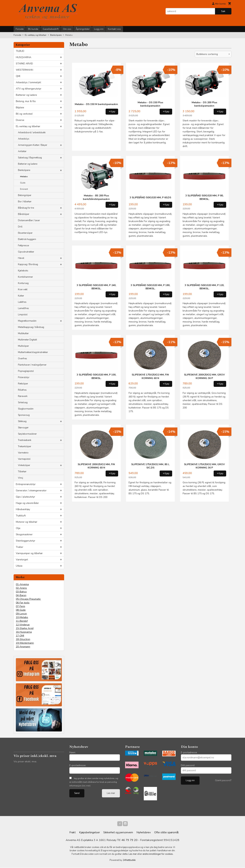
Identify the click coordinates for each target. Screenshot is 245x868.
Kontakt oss (114, 29)
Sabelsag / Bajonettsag (30, 158)
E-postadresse (189, 752)
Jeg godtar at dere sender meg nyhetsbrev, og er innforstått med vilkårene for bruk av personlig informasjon (94, 782)
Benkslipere (24, 170)
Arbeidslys (24, 139)
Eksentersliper (25, 233)
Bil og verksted (24, 114)
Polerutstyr (24, 377)
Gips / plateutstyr (25, 497)
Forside (20, 29)
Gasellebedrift (51, 29)
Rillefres (22, 390)
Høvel (21, 258)
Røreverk (23, 396)
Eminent (24, 189)
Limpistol (23, 315)
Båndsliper (24, 214)
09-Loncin (21, 614)
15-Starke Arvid (25, 628)
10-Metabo (22, 617)
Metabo (24, 176)
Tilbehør (22, 472)
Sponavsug (24, 415)
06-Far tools (23, 603)
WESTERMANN (24, 70)
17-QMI (20, 636)
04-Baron (21, 595)
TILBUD (20, 51)
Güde (23, 183)
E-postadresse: (78, 765)
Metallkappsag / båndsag (31, 327)
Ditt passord (188, 765)
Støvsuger (23, 428)
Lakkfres (22, 302)
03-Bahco (21, 592)
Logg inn (99, 29)
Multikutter (23, 333)
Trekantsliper (25, 446)
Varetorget (22, 560)
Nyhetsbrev (144, 833)
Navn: (72, 752)
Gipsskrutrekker (26, 252)
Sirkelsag (23, 403)
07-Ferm (20, 606)
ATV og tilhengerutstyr (29, 89)
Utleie (19, 566)
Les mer (111, 793)
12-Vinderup (23, 625)
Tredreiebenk (25, 440)
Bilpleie (20, 108)
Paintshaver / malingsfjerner (32, 365)
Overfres (22, 359)
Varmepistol (24, 459)
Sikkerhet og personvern (118, 833)
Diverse (20, 120)
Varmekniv (23, 453)
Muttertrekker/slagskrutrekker (33, 352)
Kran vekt (23, 290)
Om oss (67, 29)
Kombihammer (25, 277)
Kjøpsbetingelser (89, 833)
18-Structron (23, 639)
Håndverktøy (23, 509)
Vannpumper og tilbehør (29, 553)
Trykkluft (21, 516)
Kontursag (23, 283)
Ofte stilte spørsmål (166, 833)
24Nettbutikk (129, 861)
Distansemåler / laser (29, 220)
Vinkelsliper (24, 465)
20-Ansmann (23, 647)
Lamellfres (23, 308)
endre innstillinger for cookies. (158, 855)
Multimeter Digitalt (27, 340)
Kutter (21, 296)
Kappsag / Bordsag (28, 264)
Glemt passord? (223, 780)
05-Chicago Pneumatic (28, 599)
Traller (20, 547)
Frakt (72, 833)
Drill (20, 227)
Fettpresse (23, 246)
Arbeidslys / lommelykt (28, 82)
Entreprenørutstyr (26, 484)
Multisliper (23, 346)
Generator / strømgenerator (31, 491)
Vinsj (20, 478)
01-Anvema (22, 584)
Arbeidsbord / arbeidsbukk (32, 133)
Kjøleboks (23, 271)
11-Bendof (22, 621)
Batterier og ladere (26, 95)
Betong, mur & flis (26, 101)
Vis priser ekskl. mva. (25, 762)
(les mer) (86, 786)
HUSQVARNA (24, 57)
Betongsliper (25, 195)
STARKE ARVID (24, 64)
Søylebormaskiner (27, 434)
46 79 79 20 (129, 841)
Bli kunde (33, 29)
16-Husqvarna (24, 632)
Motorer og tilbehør (27, 522)
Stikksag (22, 421)
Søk (223, 11)
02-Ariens (21, 588)
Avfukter (22, 151)
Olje (18, 528)
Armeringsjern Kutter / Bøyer (33, 145)
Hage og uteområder (27, 503)
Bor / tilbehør (25, 202)
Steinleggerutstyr (26, 541)
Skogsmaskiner (24, 534)
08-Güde (21, 610)
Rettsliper (23, 384)
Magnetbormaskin (27, 321)
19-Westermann (25, 643)
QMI (18, 76)
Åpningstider (83, 29)
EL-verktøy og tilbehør (28, 126)
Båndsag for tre (26, 208)
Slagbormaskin (26, 409)
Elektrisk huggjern (27, 239)
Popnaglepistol (26, 371)
